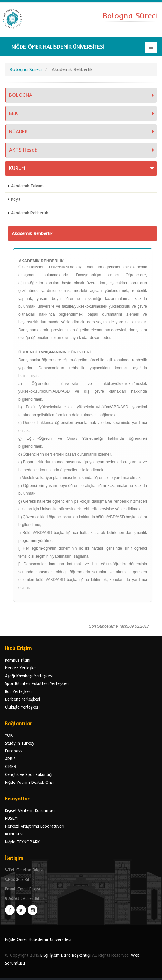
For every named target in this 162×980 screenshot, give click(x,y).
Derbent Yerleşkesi (22, 699)
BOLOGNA (21, 95)
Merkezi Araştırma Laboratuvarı (35, 826)
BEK (14, 113)
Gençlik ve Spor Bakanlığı (29, 774)
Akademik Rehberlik (29, 213)
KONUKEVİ (14, 834)
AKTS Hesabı (24, 150)
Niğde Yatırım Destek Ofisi (29, 782)
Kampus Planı (18, 660)
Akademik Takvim (27, 186)
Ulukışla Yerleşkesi (22, 707)
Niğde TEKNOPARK (22, 842)
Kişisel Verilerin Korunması (30, 810)
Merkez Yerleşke (20, 668)
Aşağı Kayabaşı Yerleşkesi (29, 676)
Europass (14, 751)
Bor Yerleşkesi (18, 691)
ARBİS (10, 759)
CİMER (11, 766)
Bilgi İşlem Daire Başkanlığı (66, 955)
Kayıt (16, 199)
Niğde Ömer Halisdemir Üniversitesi (38, 939)
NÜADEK (19, 132)
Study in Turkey (19, 743)
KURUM (17, 168)
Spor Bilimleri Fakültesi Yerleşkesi (37, 683)
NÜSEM (11, 818)
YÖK (9, 735)
